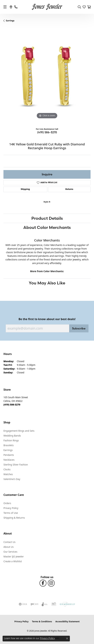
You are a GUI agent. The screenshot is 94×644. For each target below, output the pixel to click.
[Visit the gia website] (23, 604)
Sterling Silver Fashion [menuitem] (16, 465)
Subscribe (79, 328)
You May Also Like (47, 283)
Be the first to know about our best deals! (47, 319)
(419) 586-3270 (47, 132)
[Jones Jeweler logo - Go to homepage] (47, 7)
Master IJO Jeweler (14, 556)
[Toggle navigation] (5, 7)
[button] (79, 7)
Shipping (25, 189)
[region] (47, 76)
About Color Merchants (47, 227)
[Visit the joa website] (45, 604)
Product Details (47, 218)
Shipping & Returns (14, 518)
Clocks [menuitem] (7, 469)
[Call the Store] (12, 405)
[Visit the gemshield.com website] (67, 604)
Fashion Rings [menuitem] (11, 440)
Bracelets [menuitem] (9, 445)
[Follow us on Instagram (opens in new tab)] (51, 583)
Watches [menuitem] (8, 474)
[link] (11, 7)
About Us (9, 547)
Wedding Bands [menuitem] (12, 436)
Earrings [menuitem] (8, 450)
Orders (7, 503)
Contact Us (9, 542)
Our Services (10, 552)
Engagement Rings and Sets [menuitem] (19, 431)
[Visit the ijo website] (34, 604)
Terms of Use (11, 513)
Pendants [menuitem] (9, 455)
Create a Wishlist (13, 561)
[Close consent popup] (67, 638)
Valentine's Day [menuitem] (12, 479)
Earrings (10, 21)
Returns (69, 189)
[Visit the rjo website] (54, 604)
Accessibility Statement (67, 621)
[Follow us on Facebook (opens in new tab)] (43, 583)
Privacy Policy (11, 508)
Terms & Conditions (42, 621)
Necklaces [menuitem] (9, 460)
